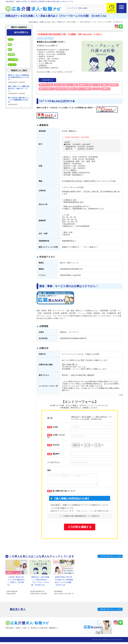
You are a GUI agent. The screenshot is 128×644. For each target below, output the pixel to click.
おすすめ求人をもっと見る (111, 558)
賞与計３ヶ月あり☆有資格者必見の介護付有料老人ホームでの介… (19, 77)
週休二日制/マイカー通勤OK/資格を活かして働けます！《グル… (19, 88)
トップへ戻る (121, 622)
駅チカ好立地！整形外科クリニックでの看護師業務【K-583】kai (19, 100)
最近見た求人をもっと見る (111, 611)
